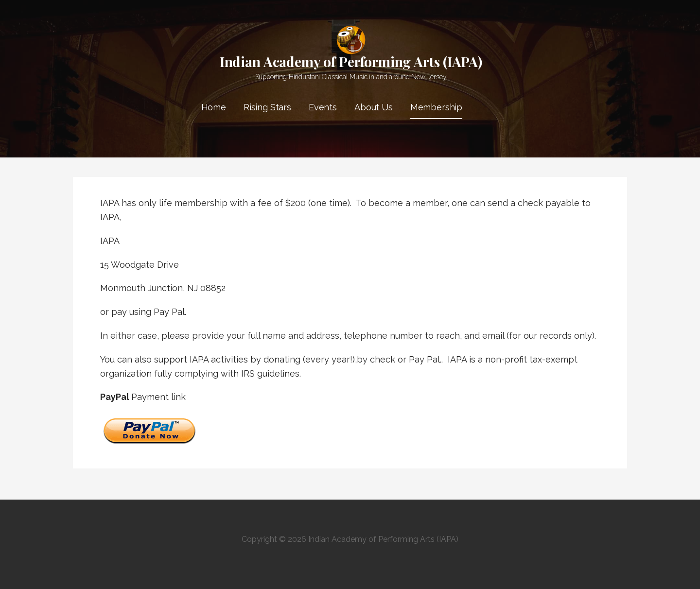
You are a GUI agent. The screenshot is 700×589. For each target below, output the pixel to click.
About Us (374, 107)
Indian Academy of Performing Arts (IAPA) (351, 61)
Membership (436, 107)
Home (214, 107)
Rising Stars (267, 107)
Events (323, 107)
